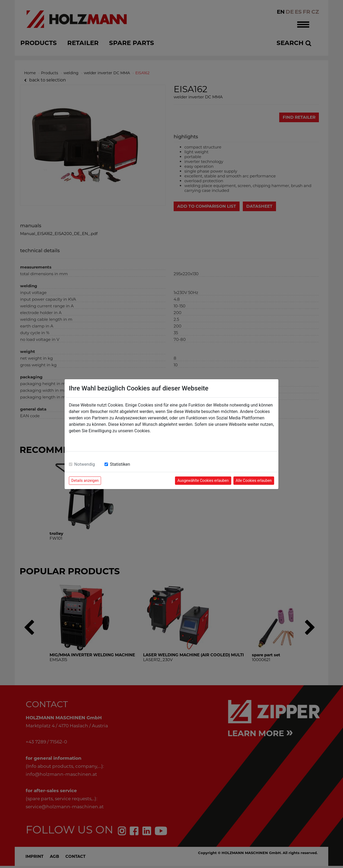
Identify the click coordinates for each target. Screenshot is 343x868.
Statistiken (120, 464)
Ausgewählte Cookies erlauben (203, 480)
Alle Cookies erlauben (254, 480)
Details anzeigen (85, 480)
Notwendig (85, 464)
